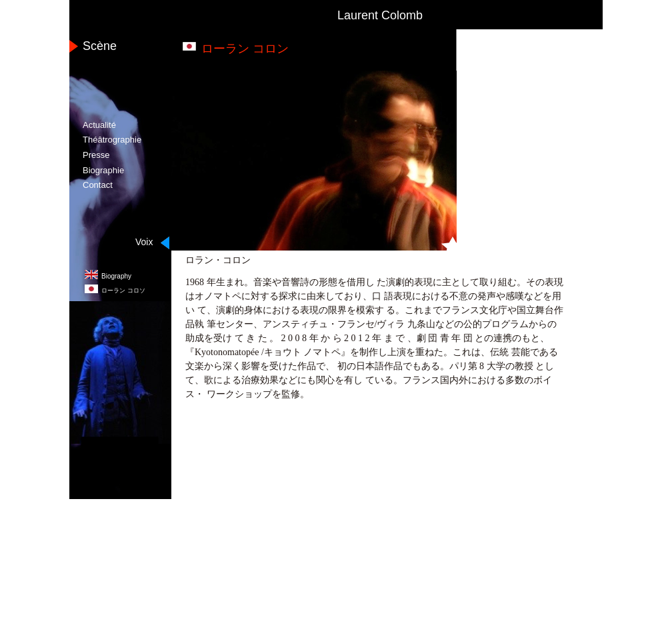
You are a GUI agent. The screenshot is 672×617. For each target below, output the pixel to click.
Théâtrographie (112, 140)
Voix (144, 242)
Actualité (99, 125)
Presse (96, 155)
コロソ (123, 291)
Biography (116, 276)
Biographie (103, 170)
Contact (98, 185)
